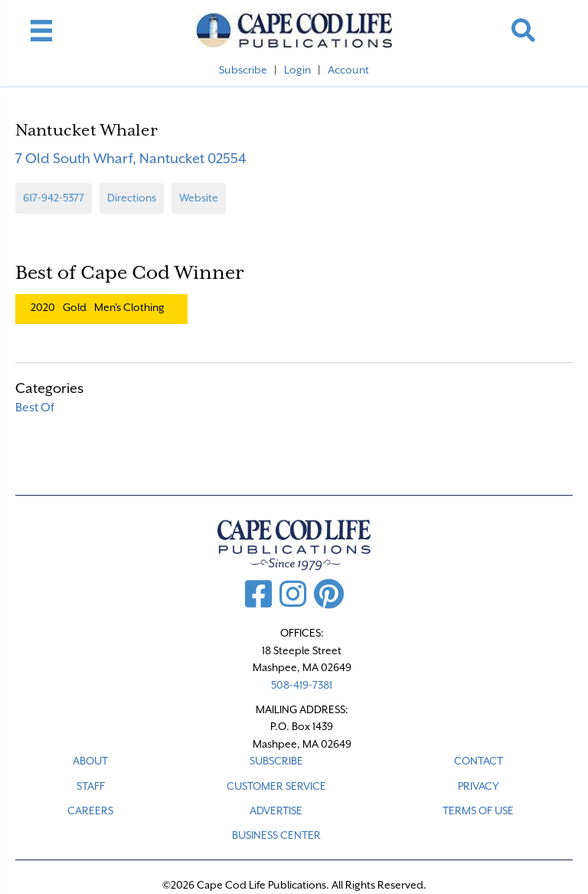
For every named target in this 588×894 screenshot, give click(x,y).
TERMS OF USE (478, 810)
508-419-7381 (302, 685)
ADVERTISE (276, 810)
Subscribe (243, 70)
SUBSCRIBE (276, 761)
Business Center (276, 835)
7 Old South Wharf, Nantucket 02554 (131, 158)
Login (297, 70)
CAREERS (90, 810)
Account (348, 70)
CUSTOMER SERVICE (276, 786)
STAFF (91, 786)
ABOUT (90, 761)
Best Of (35, 408)
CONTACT (479, 761)
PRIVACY (479, 786)
